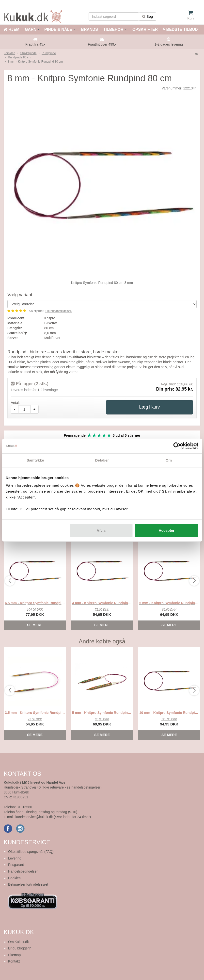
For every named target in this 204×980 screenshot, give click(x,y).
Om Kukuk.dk (18, 942)
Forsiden (9, 53)
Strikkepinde (28, 53)
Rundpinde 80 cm (19, 57)
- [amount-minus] (15, 409)
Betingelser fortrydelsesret (28, 884)
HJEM (12, 29)
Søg (148, 17)
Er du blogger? (19, 948)
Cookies (14, 878)
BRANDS (89, 29)
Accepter (167, 530)
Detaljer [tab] (102, 460)
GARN (31, 29)
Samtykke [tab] (35, 460)
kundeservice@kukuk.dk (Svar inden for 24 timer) (53, 817)
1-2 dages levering (169, 44)
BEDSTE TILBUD (180, 29)
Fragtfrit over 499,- (102, 44)
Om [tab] (169, 460)
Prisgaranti (16, 865)
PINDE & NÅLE (58, 29)
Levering (15, 858)
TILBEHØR (113, 29)
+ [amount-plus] (34, 409)
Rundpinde (49, 53)
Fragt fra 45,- (35, 44)
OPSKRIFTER (145, 29)
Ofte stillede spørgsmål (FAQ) (31, 852)
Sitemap (14, 955)
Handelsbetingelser (23, 871)
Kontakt (14, 961)
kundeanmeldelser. (59, 311)
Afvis (101, 530)
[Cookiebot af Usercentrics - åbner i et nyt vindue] (177, 446)
